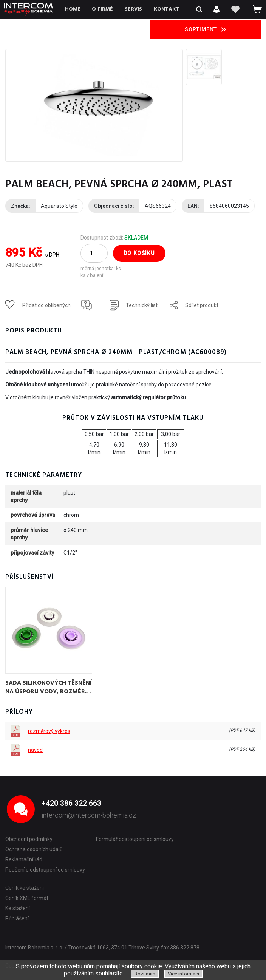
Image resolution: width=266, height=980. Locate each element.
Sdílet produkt (202, 305)
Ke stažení (18, 908)
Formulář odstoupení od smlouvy (135, 839)
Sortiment (206, 29)
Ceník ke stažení (25, 888)
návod (35, 750)
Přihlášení (17, 918)
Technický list (142, 305)
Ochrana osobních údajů (34, 849)
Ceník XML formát (27, 898)
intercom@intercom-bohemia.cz (89, 815)
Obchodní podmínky (29, 839)
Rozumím (145, 974)
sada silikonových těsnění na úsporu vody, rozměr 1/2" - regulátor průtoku (49, 687)
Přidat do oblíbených (46, 305)
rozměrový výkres (49, 731)
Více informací (183, 974)
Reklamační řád (24, 859)
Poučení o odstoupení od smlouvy (45, 870)
